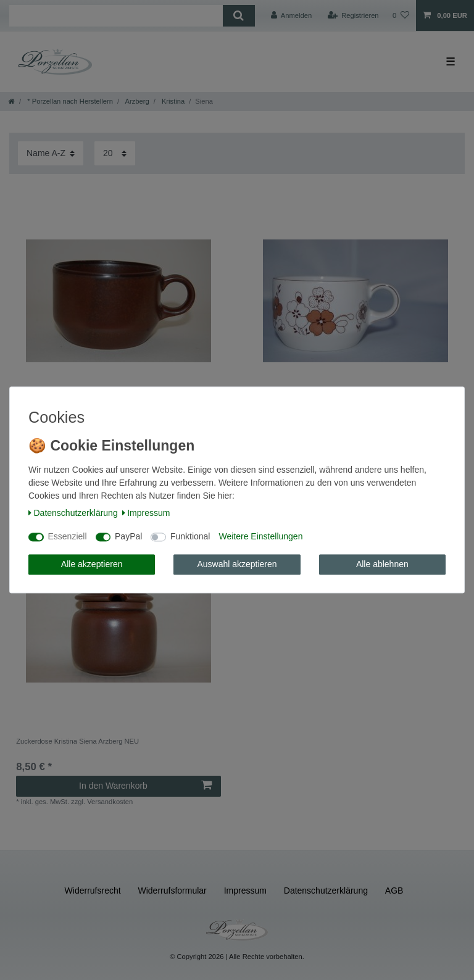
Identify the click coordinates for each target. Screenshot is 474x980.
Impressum (146, 513)
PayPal (128, 537)
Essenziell (68, 537)
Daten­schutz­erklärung (73, 513)
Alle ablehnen (382, 564)
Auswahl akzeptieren (237, 564)
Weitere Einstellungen (260, 537)
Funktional (190, 537)
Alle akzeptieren (92, 564)
